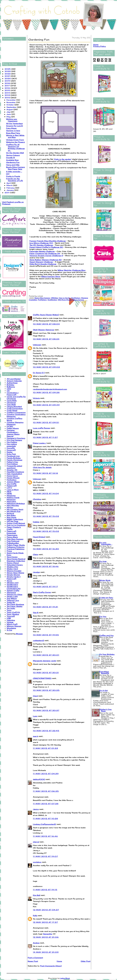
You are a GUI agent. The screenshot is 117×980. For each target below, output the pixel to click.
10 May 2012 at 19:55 (46, 635)
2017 (8, 86)
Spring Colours (13, 155)
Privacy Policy (99, 46)
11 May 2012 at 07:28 (46, 804)
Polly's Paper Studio (16, 545)
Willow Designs (78, 300)
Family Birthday (14, 458)
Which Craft (12, 624)
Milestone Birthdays (16, 503)
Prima (9, 551)
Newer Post (33, 961)
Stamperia (11, 592)
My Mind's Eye (14, 511)
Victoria (36, 398)
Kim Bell (37, 895)
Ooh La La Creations (16, 525)
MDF (9, 492)
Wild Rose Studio (65, 300)
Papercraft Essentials (11, 532)
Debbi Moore (13, 428)
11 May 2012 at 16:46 (45, 836)
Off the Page (12, 521)
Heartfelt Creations (15, 472)
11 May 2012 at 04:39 (46, 774)
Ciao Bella (11, 405)
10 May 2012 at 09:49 (46, 405)
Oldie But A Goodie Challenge (43, 264)
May (9, 117)
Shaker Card (12, 569)
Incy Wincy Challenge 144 (41, 243)
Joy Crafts (12, 484)
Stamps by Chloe (15, 594)
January (10, 190)
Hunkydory (12, 480)
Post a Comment (35, 958)
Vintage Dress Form (15, 140)
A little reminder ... (14, 171)
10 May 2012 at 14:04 (46, 493)
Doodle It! (11, 158)
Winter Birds (105, 580)
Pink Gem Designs (15, 539)
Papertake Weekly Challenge (42, 251)
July (9, 112)
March (10, 185)
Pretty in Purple (13, 176)
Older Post (86, 961)
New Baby (11, 515)
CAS (9, 389)
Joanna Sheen (13, 482)
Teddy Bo (11, 602)
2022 (8, 74)
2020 (8, 79)
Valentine (11, 620)
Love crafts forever (42, 428)
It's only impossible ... (106, 543)
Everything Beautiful (104, 672)
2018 (8, 83)
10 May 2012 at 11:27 (45, 437)
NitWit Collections (15, 519)
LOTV (9, 488)
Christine (37, 499)
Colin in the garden (63, 159)
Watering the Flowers (15, 142)
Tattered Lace (13, 600)
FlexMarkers (76, 298)
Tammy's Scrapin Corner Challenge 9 (46, 256)
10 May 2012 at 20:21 (46, 673)
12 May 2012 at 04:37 (46, 910)
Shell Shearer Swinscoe (44, 330)
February (11, 188)
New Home (11, 517)
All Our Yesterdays (14, 123)
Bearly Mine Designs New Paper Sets (15, 168)
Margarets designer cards (45, 661)
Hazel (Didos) (39, 537)
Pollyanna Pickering (15, 547)
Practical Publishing (15, 549)
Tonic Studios (13, 614)
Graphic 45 (12, 470)
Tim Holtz (11, 608)
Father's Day (12, 462)
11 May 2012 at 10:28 (45, 819)
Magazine (11, 496)
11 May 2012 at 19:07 (45, 856)
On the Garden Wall (15, 153)
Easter (10, 452)
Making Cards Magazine (13, 498)
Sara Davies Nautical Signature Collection (16, 560)
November (11, 102)
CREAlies (54, 298)
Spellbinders (12, 585)
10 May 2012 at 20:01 (46, 655)
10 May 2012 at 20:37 (46, 710)
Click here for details (42, 467)
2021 (8, 76)
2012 (8, 98)
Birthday (10, 385)
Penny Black (12, 537)
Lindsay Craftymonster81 (45, 824)
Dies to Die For (65, 298)
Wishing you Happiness (12, 120)
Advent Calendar (14, 381)
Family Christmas (15, 460)
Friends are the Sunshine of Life (15, 180)
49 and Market (14, 379)
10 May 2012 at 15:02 (46, 516)
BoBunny (11, 387)
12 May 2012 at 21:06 (46, 937)
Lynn (35, 716)
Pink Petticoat (13, 541)
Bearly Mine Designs (42, 298)
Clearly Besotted (14, 406)
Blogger (19, 634)
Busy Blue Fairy (13, 133)
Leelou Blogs (65, 978)
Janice (36, 809)
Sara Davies (12, 557)
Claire (36, 554)
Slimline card (13, 583)
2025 (8, 69)
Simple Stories (13, 575)
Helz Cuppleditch (14, 474)
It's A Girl (104, 690)
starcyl (36, 842)
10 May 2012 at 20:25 (46, 690)
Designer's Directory (16, 438)
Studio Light (12, 596)
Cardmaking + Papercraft (13, 394)
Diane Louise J (40, 443)
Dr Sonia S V (39, 373)
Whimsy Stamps (14, 626)
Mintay (10, 507)
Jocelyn (36, 572)
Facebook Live (13, 456)
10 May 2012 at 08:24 (46, 339)
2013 (8, 95)
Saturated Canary (15, 565)
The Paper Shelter (15, 606)
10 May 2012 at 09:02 (46, 367)
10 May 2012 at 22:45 (46, 731)
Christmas (11, 403)
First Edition (12, 464)
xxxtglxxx (37, 862)
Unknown (37, 345)
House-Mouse (13, 478)
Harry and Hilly (13, 165)
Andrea (36, 943)
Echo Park (11, 454)
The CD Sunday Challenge (41, 245)
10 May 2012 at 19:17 (45, 587)
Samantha (47, 934)
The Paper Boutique (15, 604)
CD (8, 391)
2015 (8, 90)
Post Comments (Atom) (51, 966)
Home (59, 961)
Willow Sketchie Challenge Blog (71, 270)
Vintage (10, 622)
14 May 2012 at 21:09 (46, 952)
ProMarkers (42, 300)
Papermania (12, 535)
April (9, 183)
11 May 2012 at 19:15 (45, 890)
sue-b (36, 736)
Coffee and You (106, 635)
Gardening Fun (13, 162)
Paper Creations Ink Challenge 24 (45, 253)
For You (103, 616)
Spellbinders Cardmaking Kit (14, 588)
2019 (8, 81)
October (10, 105)
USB (9, 618)
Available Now (12, 160)
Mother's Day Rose (105, 710)
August (10, 109)
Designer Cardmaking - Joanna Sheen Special (13, 433)
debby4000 (39, 779)
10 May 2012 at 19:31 (45, 607)
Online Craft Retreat (16, 523)
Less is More (13, 490)
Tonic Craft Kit (13, 612)
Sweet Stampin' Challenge (41, 262)
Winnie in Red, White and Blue (15, 136)
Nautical (10, 513)
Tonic (9, 610)
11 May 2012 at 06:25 (46, 791)
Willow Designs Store (51, 276)
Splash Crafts (13, 591)
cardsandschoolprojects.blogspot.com (50, 389)
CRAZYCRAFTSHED (42, 678)
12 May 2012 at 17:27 (45, 922)
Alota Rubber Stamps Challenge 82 (45, 260)
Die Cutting (12, 442)
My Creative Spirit (15, 509)
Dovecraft (11, 450)
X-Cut (9, 630)
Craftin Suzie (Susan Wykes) (46, 315)
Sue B (36, 612)
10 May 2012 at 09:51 (46, 422)
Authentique (12, 383)
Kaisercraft (12, 486)
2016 (8, 88)
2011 (7, 193)
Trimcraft (11, 616)
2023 (8, 71)
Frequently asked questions (14, 467)
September (12, 107)
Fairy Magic (11, 128)
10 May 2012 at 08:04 (46, 324)
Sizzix (9, 581)
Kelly (35, 915)
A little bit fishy (106, 598)
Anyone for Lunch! (15, 126)
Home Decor (12, 476)
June (9, 114)
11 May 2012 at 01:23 (45, 748)
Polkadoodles (13, 543)
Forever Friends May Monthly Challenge (48, 241)
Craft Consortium (15, 408)
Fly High (103, 561)
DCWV (10, 426)
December (11, 100)
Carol (35, 696)
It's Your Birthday (107, 654)
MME (9, 494)
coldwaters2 (38, 640)
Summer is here (13, 131)
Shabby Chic (12, 567)
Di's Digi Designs (14, 440)
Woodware (11, 628)
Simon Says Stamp (15, 573)
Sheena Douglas (14, 571)
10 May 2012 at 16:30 (46, 549)
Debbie (36, 522)
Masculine (11, 501)
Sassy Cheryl (13, 563)
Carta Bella (12, 401)
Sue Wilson (12, 598)
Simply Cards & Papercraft (14, 578)
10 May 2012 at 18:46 (46, 566)
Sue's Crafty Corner (42, 592)
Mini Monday (13, 505)
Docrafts (11, 448)
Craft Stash (12, 410)
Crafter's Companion (16, 412)
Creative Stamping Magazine (15, 423)
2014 (8, 93)
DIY (8, 174)
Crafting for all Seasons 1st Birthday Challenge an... (15, 147)
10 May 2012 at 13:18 (45, 473)
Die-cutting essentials (12, 445)
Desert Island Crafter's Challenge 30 (46, 247)
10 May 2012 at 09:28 (46, 392)
